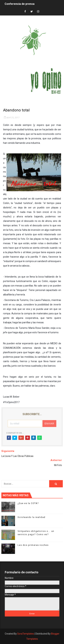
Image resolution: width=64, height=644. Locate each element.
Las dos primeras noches (33, 545)
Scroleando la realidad (31, 517)
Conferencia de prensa (20, 4)
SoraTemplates (26, 634)
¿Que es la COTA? (28, 503)
